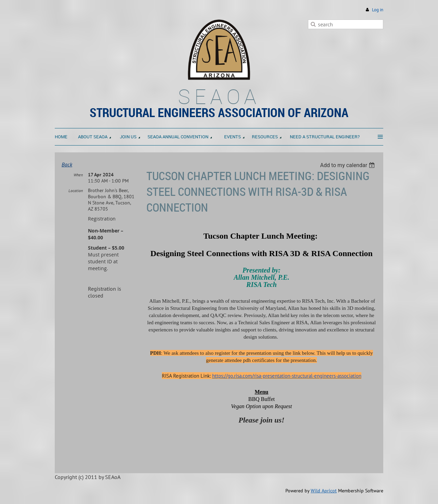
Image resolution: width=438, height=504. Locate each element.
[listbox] (348, 165)
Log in (378, 10)
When (78, 175)
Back (67, 164)
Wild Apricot (324, 491)
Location (76, 191)
